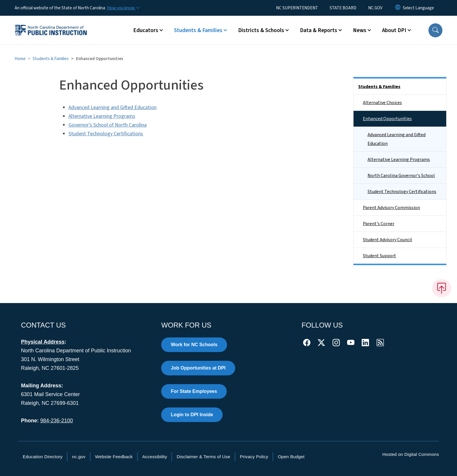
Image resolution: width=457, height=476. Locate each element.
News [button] (360, 30)
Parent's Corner (379, 224)
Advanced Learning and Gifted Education (113, 107)
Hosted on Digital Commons (411, 454)
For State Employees (194, 391)
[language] (418, 8)
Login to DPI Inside (192, 415)
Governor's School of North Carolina (108, 125)
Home (20, 59)
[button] (435, 30)
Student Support (379, 256)
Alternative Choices (382, 103)
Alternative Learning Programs (102, 116)
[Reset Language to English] (398, 8)
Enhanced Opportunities (387, 119)
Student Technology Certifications (106, 134)
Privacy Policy (254, 457)
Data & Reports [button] (319, 30)
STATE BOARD (343, 8)
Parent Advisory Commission (391, 208)
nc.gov (79, 457)
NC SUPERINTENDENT (297, 8)
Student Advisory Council (387, 240)
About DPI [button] (394, 30)
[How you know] (123, 8)
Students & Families (51, 59)
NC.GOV (375, 8)
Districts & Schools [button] (261, 30)
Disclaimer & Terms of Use (203, 457)
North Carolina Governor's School (401, 176)
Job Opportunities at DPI (198, 368)
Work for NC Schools (194, 345)
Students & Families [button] (198, 30)
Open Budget (291, 457)
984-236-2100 (57, 421)
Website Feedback (114, 457)
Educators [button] (146, 30)
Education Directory (43, 457)
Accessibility (155, 457)
